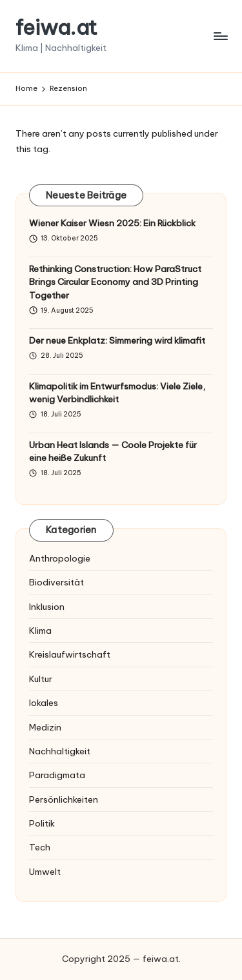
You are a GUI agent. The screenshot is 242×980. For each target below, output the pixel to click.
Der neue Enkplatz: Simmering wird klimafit (117, 340)
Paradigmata (57, 775)
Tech (40, 847)
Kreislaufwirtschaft (70, 654)
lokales (44, 703)
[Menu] (220, 36)
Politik (42, 823)
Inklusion (47, 607)
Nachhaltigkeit (60, 751)
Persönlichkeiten (64, 799)
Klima (40, 631)
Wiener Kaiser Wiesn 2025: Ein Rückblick (112, 223)
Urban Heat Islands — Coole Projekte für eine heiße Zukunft (113, 451)
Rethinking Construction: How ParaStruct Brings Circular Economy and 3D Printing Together (115, 282)
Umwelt (45, 872)
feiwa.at (56, 27)
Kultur (41, 679)
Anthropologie (60, 558)
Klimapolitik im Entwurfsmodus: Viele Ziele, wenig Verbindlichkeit (117, 393)
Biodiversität (56, 582)
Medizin (45, 727)
